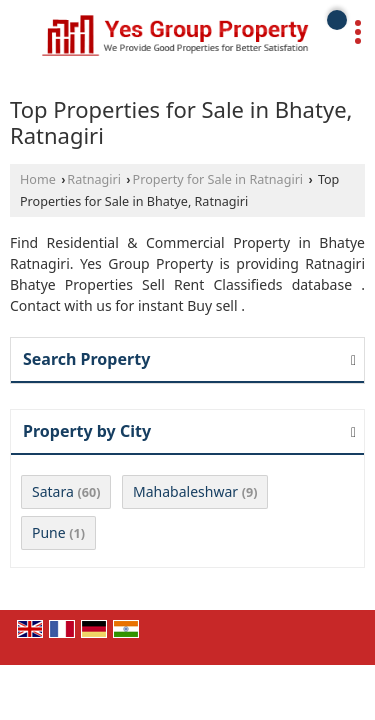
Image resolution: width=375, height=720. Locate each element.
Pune (49, 532)
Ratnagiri (94, 179)
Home (38, 179)
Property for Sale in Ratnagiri (218, 179)
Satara (53, 491)
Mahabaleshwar (185, 491)
